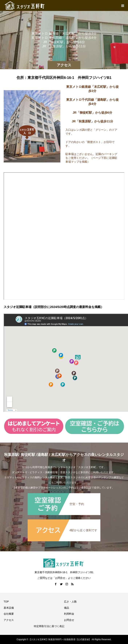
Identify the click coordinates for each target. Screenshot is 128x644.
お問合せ (69, 620)
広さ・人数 (70, 602)
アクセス (9, 620)
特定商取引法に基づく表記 (49, 626)
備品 (67, 608)
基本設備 (9, 608)
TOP (6, 602)
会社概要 (9, 614)
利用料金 (69, 614)
